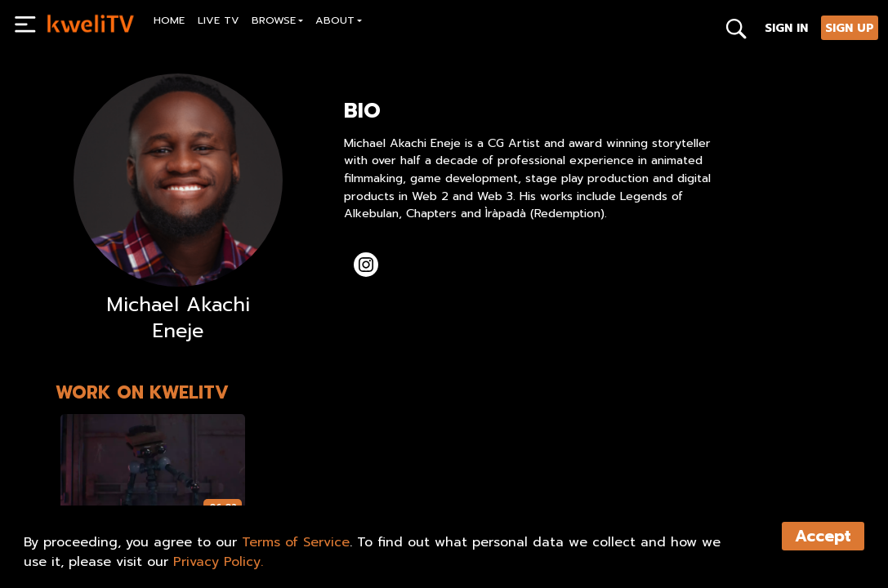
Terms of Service (296, 542)
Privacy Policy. (218, 562)
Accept (823, 536)
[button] (278, 22)
